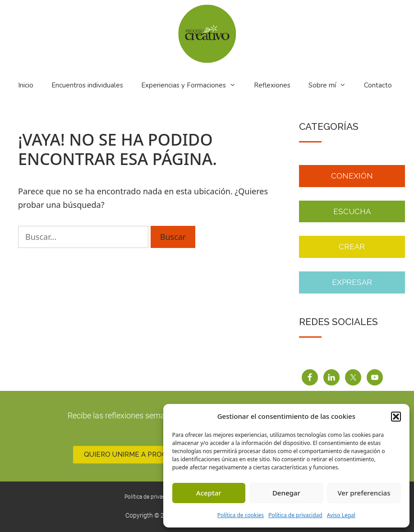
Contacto (378, 85)
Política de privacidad (295, 515)
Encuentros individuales (87, 85)
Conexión (352, 176)
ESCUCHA (352, 211)
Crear (352, 247)
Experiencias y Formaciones (194, 85)
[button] (396, 417)
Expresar (352, 282)
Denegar (286, 493)
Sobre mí (333, 85)
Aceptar (209, 493)
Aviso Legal (341, 515)
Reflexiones (272, 85)
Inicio (26, 85)
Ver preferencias (364, 493)
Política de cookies (241, 515)
